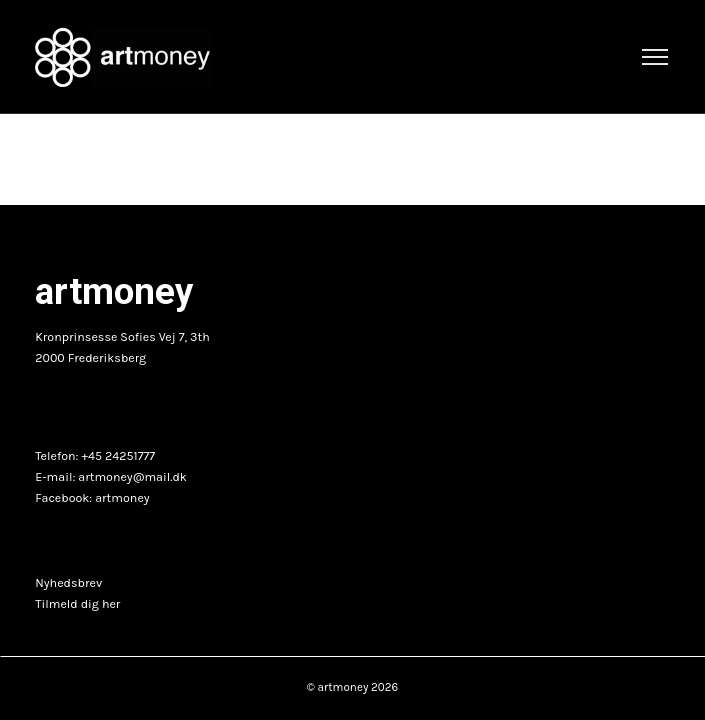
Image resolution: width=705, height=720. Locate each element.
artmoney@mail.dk (132, 477)
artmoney (122, 498)
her (111, 604)
